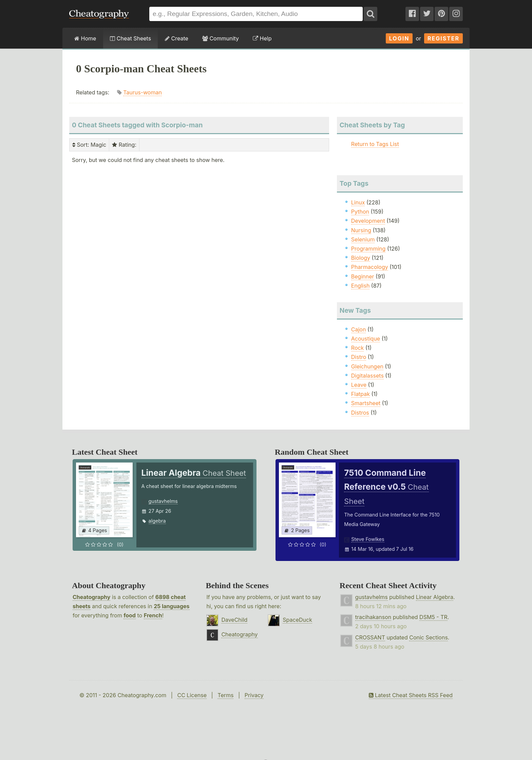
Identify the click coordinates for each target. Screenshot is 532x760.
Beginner (363, 276)
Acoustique (366, 339)
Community (221, 38)
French (153, 615)
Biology (361, 258)
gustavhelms (163, 501)
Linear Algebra (435, 597)
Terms (225, 695)
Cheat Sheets (130, 38)
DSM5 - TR (433, 617)
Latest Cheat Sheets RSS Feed (411, 695)
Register (443, 38)
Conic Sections (429, 637)
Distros (360, 413)
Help (262, 38)
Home (85, 38)
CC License (192, 695)
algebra (157, 521)
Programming (368, 249)
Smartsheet (366, 403)
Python (360, 212)
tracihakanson (373, 617)
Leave (359, 385)
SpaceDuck (297, 620)
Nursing (361, 230)
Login (399, 38)
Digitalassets (367, 376)
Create (177, 38)
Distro (359, 357)
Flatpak (360, 394)
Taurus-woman (142, 92)
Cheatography (91, 597)
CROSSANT (370, 637)
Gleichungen (367, 366)
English (360, 286)
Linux (358, 202)
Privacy (254, 695)
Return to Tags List (375, 144)
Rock (358, 348)
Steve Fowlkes (368, 539)
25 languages (172, 606)
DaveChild (234, 620)
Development (368, 221)
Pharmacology (370, 267)
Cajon (359, 329)
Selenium (363, 239)
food (130, 615)
